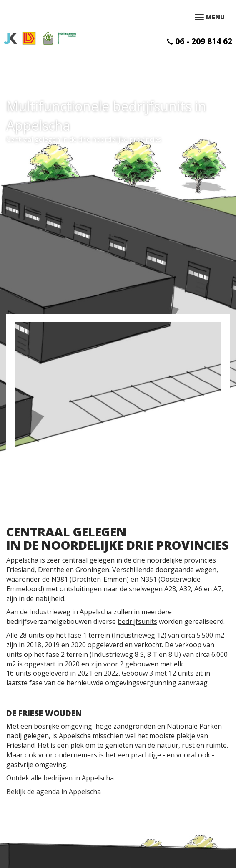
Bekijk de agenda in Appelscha (54, 792)
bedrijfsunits (137, 621)
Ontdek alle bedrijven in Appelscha (60, 778)
